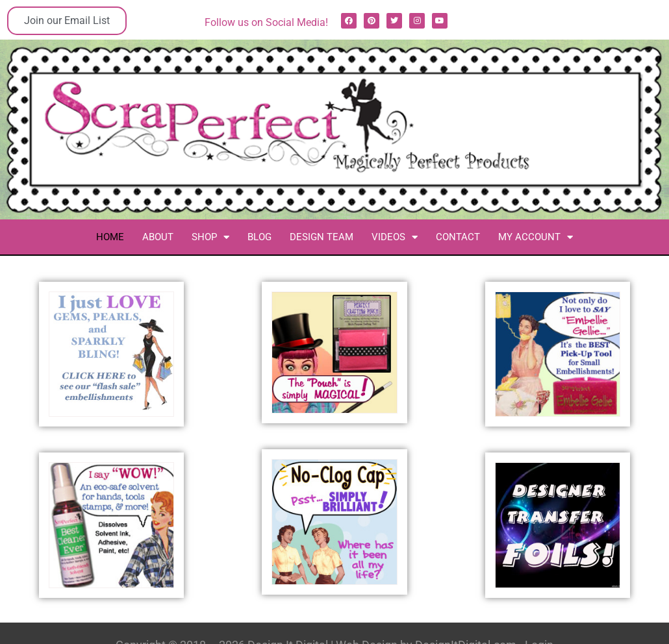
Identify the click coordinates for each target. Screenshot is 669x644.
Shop (210, 237)
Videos (395, 237)
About (158, 237)
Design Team (322, 237)
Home (110, 237)
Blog (259, 237)
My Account (536, 237)
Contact (458, 237)
